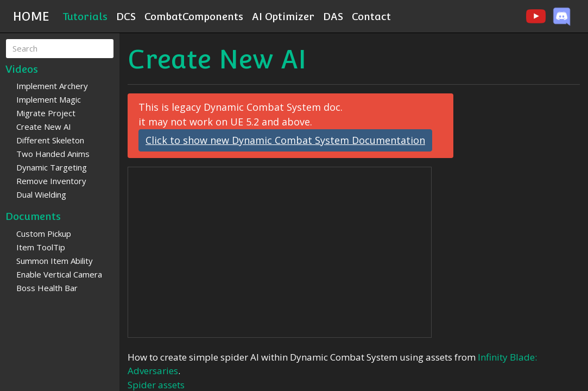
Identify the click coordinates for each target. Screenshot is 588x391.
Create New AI (44, 127)
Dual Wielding (41, 194)
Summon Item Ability (55, 261)
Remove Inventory (51, 181)
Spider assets (156, 385)
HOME (31, 16)
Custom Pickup (44, 234)
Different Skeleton (50, 140)
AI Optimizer (283, 16)
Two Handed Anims (53, 154)
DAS (333, 16)
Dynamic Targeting (52, 167)
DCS (126, 16)
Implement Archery (52, 86)
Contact (371, 16)
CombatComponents (194, 16)
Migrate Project (46, 113)
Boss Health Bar (47, 288)
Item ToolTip (41, 247)
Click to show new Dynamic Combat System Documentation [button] (285, 140)
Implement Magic (49, 99)
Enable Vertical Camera (59, 274)
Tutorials (85, 16)
